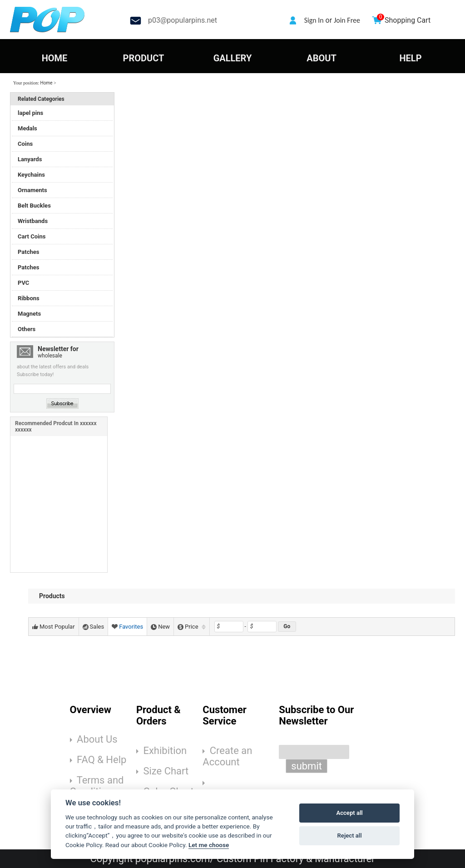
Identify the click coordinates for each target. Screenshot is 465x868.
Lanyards (30, 159)
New (160, 627)
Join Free (347, 20)
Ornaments (32, 190)
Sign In (314, 20)
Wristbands (33, 221)
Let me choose (209, 845)
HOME (55, 58)
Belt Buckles (34, 206)
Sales (94, 627)
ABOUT (322, 58)
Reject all (350, 836)
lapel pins (30, 113)
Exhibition (165, 751)
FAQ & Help (101, 760)
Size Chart (166, 771)
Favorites (127, 627)
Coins (25, 144)
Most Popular (54, 627)
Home (47, 83)
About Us (97, 739)
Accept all (349, 813)
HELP (410, 58)
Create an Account (227, 756)
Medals (27, 128)
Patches (28, 252)
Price (191, 627)
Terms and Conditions (97, 786)
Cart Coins (32, 236)
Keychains (31, 175)
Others (27, 329)
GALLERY (233, 58)
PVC (23, 283)
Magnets (29, 314)
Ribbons (29, 298)
